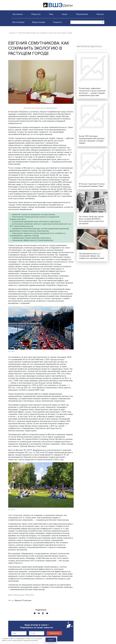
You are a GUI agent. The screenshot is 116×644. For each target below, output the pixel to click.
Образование (82, 14)
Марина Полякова (23, 600)
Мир (51, 14)
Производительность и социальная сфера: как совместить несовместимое (92, 256)
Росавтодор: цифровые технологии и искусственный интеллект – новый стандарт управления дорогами (92, 92)
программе (57, 170)
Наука (64, 14)
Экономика (17, 14)
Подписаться (54, 633)
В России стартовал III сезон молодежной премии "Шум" (92, 185)
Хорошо (51, 640)
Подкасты (57, 22)
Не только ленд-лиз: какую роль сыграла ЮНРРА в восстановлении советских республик (91, 220)
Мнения (100, 14)
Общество (36, 14)
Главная (12, 33)
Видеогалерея (39, 22)
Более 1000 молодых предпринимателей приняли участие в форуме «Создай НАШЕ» (92, 140)
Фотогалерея (18, 22)
